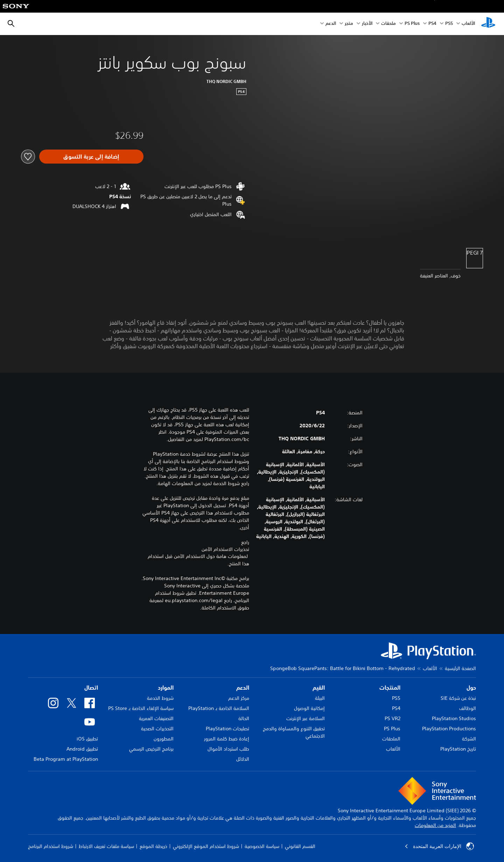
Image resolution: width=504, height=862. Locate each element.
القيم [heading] (319, 688)
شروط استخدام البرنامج (51, 846)
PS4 (432, 24)
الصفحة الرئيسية (460, 668)
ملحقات (388, 24)
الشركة (469, 739)
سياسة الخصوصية (262, 846)
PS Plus (412, 24)
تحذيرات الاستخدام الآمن (225, 549)
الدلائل (243, 759)
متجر (349, 24)
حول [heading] (471, 688)
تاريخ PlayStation (458, 749)
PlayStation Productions (449, 729)
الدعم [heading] (243, 688)
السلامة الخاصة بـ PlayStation (219, 708)
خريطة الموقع (153, 846)
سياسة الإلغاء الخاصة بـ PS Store (141, 708)
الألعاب (468, 24)
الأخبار (367, 24)
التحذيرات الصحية (157, 729)
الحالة (244, 718)
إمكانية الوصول (309, 708)
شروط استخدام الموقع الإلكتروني (206, 846)
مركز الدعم (239, 698)
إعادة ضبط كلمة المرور (227, 739)
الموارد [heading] (166, 688)
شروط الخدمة (160, 698)
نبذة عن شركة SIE (458, 698)
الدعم (331, 24)
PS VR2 (393, 718)
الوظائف (468, 708)
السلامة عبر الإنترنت (306, 718)
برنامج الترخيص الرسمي (151, 749)
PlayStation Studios (454, 718)
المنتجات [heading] (390, 688)
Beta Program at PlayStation (66, 759)
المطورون (164, 739)
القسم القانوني (300, 846)
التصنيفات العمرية (156, 718)
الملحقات (391, 739)
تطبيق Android (82, 749)
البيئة (320, 698)
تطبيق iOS (87, 739)
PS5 (396, 698)
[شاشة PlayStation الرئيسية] (488, 24)
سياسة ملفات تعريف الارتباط (106, 846)
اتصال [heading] (91, 688)
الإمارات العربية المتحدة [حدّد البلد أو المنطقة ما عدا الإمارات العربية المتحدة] (439, 846)
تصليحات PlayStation (227, 729)
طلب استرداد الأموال (228, 749)
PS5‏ (449, 24)
